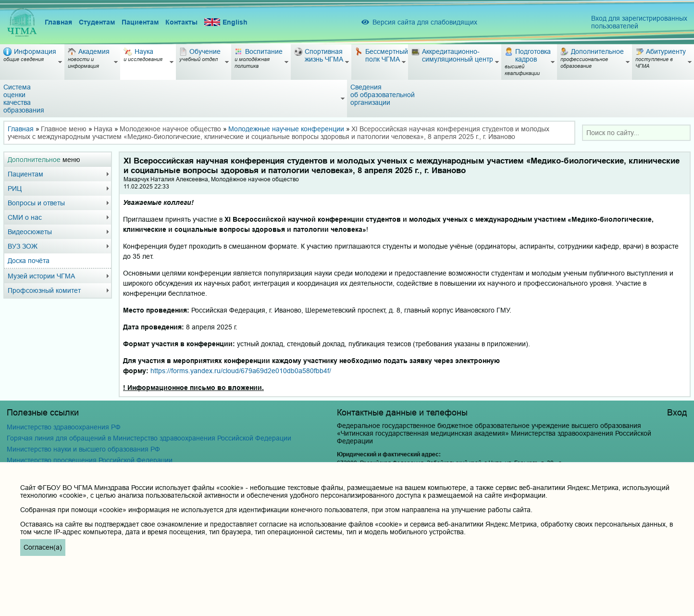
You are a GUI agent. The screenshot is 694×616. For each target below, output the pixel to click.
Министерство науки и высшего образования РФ (83, 449)
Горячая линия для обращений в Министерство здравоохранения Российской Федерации (149, 438)
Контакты (181, 22)
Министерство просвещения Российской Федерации (90, 460)
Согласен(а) (43, 547)
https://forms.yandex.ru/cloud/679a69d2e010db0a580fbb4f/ (241, 371)
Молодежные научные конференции (286, 129)
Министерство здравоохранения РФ (64, 427)
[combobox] (636, 133)
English (226, 22)
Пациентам (140, 22)
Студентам (97, 22)
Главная (58, 22)
